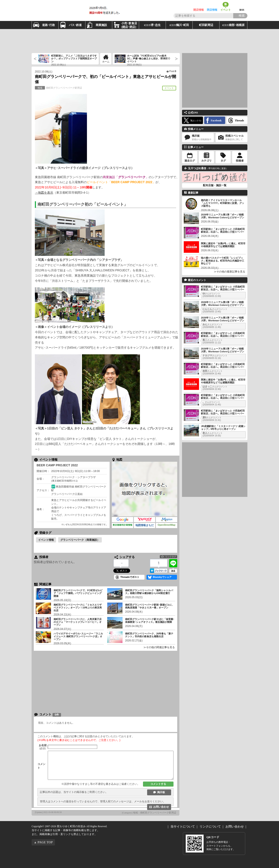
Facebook (216, 121)
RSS (242, 5)
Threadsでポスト (130, 577)
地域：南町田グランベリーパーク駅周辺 (155, 813)
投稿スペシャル (231, 138)
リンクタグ (171, 557)
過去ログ (190, 161)
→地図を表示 (44, 193)
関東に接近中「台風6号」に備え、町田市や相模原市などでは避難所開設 (223, 245)
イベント (226, 5)
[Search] (240, 16)
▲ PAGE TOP (43, 842)
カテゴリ (206, 161)
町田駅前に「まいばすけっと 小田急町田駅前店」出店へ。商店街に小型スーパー (223, 230)
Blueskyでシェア (162, 577)
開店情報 (199, 5)
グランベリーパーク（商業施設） (80, 540)
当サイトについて (183, 827)
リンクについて (210, 827)
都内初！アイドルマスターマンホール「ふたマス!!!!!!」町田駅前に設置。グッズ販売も (223, 203)
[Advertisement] (139, 41)
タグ (223, 161)
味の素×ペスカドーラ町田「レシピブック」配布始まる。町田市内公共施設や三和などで (223, 261)
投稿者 (240, 161)
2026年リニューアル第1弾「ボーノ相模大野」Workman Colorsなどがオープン (223, 216)
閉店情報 (212, 5)
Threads (239, 121)
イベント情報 (46, 540)
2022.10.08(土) (44, 72)
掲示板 (161, 792)
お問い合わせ (161, 807)
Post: (173, 71)
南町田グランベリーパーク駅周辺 (58, 88)
